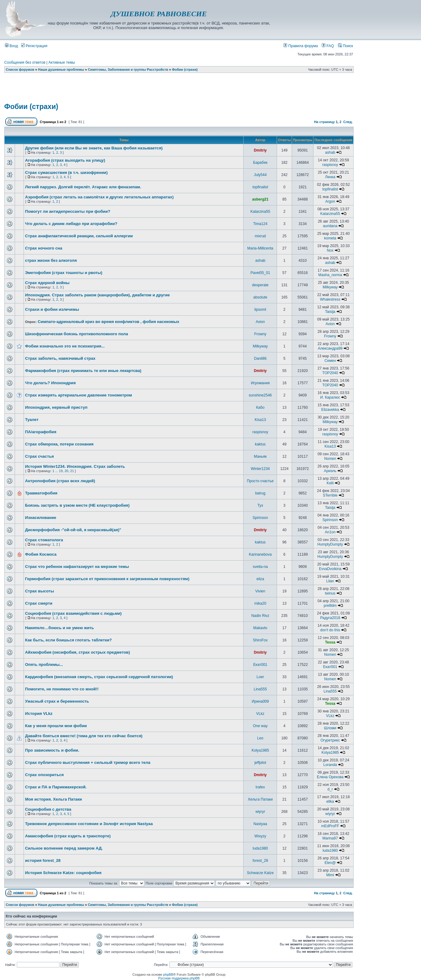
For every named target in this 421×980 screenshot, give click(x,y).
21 (72, 471)
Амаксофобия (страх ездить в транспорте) (68, 836)
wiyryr (260, 812)
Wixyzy (260, 836)
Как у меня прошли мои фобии (56, 726)
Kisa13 (260, 420)
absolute (260, 297)
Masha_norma (330, 275)
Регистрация (34, 46)
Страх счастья (40, 456)
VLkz (260, 714)
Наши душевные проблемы (61, 69)
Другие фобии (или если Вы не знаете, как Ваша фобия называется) (94, 148)
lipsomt (260, 310)
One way (260, 726)
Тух (260, 505)
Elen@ (330, 863)
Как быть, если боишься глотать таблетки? (68, 640)
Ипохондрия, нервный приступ (56, 407)
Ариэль (330, 471)
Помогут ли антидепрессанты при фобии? (68, 211)
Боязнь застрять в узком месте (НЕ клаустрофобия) (77, 505)
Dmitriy (260, 150)
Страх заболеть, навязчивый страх (60, 358)
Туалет (32, 420)
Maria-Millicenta (260, 248)
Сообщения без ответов (25, 62)
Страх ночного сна (44, 248)
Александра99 (330, 348)
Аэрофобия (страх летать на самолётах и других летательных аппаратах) (99, 197)
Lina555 (260, 689)
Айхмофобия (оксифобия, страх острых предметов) (78, 652)
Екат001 (260, 665)
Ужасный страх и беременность (57, 701)
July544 (260, 175)
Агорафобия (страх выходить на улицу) (65, 160)
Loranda (330, 765)
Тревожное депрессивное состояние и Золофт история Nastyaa (89, 824)
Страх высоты (40, 591)
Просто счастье (260, 481)
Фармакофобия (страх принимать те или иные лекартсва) (83, 371)
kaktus (260, 444)
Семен (330, 361)
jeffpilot (260, 763)
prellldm (330, 606)
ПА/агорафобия (41, 432)
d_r (330, 789)
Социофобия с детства (48, 809)
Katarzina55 (260, 212)
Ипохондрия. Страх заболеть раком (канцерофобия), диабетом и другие (97, 295)
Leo (260, 738)
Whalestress (330, 299)
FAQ (328, 46)
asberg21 (260, 199)
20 (66, 471)
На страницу (324, 122)
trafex (260, 787)
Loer (260, 677)
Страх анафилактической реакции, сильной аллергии (79, 236)
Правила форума (301, 46)
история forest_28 (43, 860)
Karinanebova (260, 554)
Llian (330, 581)
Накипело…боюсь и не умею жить (60, 628)
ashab (330, 152)
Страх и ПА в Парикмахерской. (56, 787)
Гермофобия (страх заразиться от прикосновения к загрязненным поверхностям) (107, 579)
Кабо (260, 407)
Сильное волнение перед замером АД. (64, 848)
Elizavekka (330, 410)
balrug (260, 493)
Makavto (260, 628)
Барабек (260, 163)
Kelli (330, 483)
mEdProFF (330, 826)
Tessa (330, 642)
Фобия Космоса (41, 554)
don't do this (330, 630)
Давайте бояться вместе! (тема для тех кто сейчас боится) (84, 736)
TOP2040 (330, 373)
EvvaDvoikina (330, 569)
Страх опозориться (44, 775)
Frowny (260, 334)
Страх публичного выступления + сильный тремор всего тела (88, 762)
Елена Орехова (330, 777)
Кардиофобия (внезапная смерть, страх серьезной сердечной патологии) (99, 677)
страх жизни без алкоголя (51, 260)
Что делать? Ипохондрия (50, 383)
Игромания (260, 383)
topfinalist (260, 187)
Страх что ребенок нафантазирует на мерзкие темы (77, 567)
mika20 (260, 603)
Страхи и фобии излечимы (52, 309)
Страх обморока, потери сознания (59, 444)
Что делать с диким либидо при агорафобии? (71, 224)
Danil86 (260, 359)
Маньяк (260, 456)
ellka (330, 802)
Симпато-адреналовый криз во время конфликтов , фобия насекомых (108, 322)
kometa (330, 238)
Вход (11, 46)
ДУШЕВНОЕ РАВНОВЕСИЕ (159, 14)
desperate (260, 285)
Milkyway (330, 287)
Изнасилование (41, 518)
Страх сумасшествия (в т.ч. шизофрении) (66, 173)
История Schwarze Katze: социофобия (63, 873)
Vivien (260, 591)
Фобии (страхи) (185, 69)
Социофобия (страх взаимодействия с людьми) (73, 613)
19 (61, 471)
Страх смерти (39, 603)
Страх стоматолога (44, 540)
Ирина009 (260, 701)
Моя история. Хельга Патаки (54, 799)
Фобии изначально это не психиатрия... (65, 346)
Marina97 (330, 838)
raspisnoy (330, 165)
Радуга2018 (330, 618)
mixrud (260, 236)
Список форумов (20, 69)
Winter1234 (260, 469)
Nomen (330, 459)
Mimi (330, 875)
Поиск (345, 46)
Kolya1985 (260, 750)
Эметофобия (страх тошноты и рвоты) (64, 273)
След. (348, 122)
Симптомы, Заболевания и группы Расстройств (128, 69)
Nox (330, 250)
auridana (330, 226)
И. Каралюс (330, 397)
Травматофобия (41, 493)
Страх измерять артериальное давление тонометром (79, 395)
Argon (330, 201)
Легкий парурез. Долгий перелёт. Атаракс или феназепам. (83, 187)
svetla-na (260, 567)
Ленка (330, 177)
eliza (260, 579)
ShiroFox (260, 640)
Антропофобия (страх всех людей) (60, 481)
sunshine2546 (260, 395)
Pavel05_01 (260, 273)
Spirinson (260, 518)
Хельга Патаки (260, 799)
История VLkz (39, 713)
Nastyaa (260, 824)
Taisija (330, 312)
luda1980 (260, 848)
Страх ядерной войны (47, 283)
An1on (330, 532)
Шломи (330, 728)
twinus (330, 593)
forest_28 (260, 861)
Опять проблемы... (44, 665)
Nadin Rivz (260, 616)
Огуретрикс (330, 740)
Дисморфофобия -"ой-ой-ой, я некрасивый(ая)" (73, 530)
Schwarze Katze (260, 873)
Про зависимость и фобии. (52, 750)
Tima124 (260, 224)
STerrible (330, 495)
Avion (260, 322)
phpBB (168, 974)
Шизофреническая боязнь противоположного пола (77, 334)
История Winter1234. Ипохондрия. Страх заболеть (75, 466)
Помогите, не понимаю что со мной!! (62, 689)
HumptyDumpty (330, 544)
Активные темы (62, 62)
